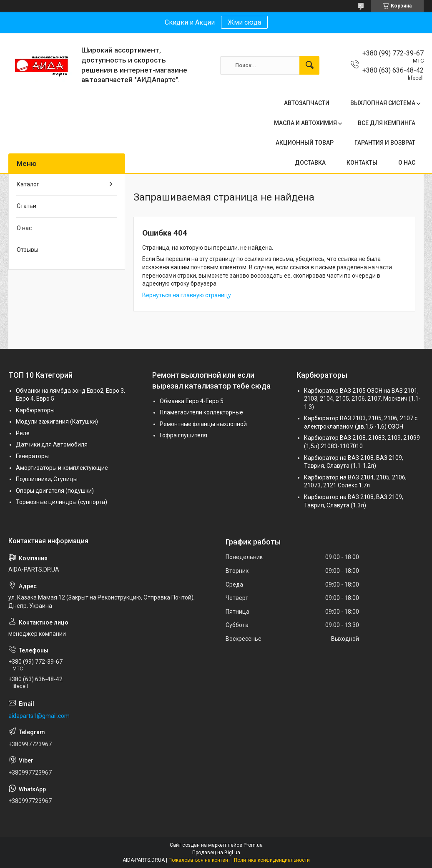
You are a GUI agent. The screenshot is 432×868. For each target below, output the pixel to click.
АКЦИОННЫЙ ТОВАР (305, 143)
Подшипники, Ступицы (47, 479)
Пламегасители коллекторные (201, 412)
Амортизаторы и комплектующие (62, 468)
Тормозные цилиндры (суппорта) (62, 502)
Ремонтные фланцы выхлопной (203, 424)
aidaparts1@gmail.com (39, 716)
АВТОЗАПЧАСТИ (307, 103)
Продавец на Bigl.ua (216, 853)
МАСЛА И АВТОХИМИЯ (305, 123)
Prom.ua (253, 845)
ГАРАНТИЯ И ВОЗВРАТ (385, 143)
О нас (24, 228)
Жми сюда (244, 22)
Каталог (28, 184)
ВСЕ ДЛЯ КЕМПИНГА (387, 123)
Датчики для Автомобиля (52, 444)
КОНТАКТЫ (362, 163)
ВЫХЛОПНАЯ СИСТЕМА (383, 103)
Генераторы (32, 456)
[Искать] (309, 65)
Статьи (26, 206)
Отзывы (28, 250)
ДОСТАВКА (310, 163)
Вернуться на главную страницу (187, 295)
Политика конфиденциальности (272, 860)
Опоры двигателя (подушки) (55, 491)
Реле (23, 433)
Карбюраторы (35, 410)
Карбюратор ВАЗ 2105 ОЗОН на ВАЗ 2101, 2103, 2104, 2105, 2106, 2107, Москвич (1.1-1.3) (362, 399)
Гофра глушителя (183, 435)
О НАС (407, 163)
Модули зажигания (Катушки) (57, 421)
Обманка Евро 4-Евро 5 (192, 401)
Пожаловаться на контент (199, 860)
